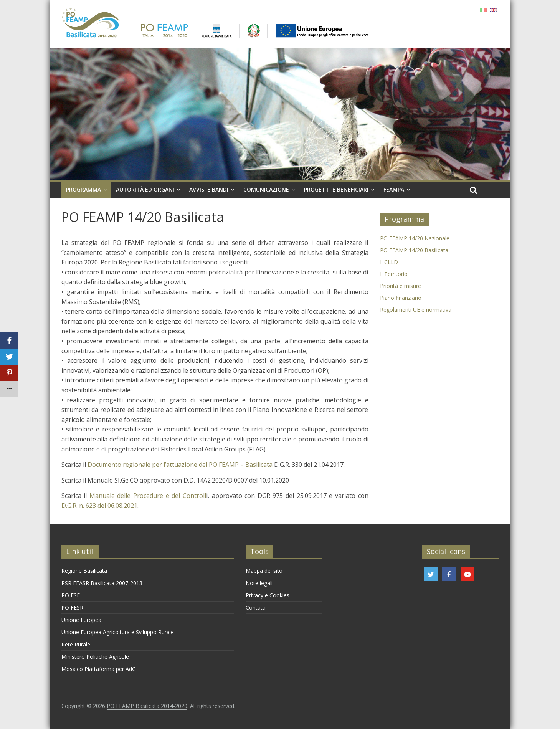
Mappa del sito (264, 571)
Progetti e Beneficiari (336, 189)
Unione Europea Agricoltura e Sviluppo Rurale (118, 632)
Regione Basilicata (84, 571)
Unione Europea (81, 620)
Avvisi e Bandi (209, 189)
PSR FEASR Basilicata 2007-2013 (102, 583)
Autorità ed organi (145, 189)
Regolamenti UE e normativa (416, 310)
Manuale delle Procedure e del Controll (148, 496)
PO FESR (72, 607)
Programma (83, 189)
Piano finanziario (401, 298)
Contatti (256, 607)
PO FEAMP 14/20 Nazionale (415, 238)
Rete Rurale (76, 644)
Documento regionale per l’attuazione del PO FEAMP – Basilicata (180, 465)
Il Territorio (394, 274)
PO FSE (71, 595)
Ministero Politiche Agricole (95, 657)
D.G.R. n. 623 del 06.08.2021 (99, 506)
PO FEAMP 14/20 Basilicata (414, 250)
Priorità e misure (401, 286)
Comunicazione (266, 189)
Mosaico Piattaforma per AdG (99, 669)
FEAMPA (394, 189)
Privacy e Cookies (268, 595)
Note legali (259, 583)
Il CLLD (389, 262)
